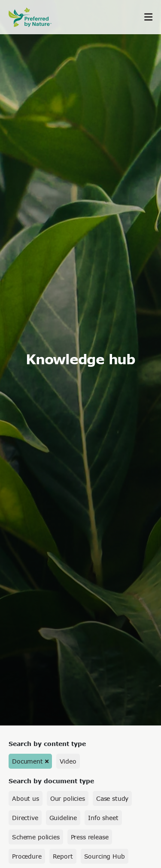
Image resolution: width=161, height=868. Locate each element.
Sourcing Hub (105, 856)
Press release (90, 837)
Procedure (27, 856)
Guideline (63, 818)
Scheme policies (36, 837)
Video (68, 761)
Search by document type (51, 781)
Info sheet (103, 818)
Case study (112, 798)
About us (26, 798)
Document (27, 761)
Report (63, 856)
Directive (25, 818)
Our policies (68, 798)
